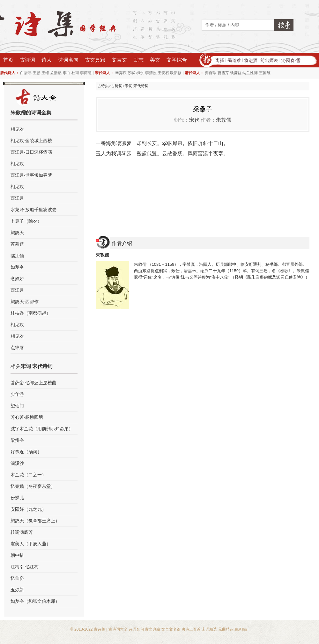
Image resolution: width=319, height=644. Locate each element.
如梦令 (17, 267)
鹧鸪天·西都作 (25, 302)
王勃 (37, 73)
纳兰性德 (250, 73)
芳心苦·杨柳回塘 (27, 417)
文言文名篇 (171, 629)
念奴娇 (17, 279)
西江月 (17, 198)
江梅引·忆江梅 (25, 567)
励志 (138, 60)
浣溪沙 (17, 463)
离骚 (220, 60)
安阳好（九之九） (28, 509)
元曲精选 (226, 629)
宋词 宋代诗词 (137, 86)
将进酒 (251, 60)
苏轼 (131, 73)
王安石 (163, 73)
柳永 (140, 73)
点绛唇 (17, 348)
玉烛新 (17, 590)
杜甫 (75, 73)
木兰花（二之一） (28, 475)
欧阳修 (176, 73)
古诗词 (27, 60)
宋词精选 (209, 629)
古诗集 (103, 86)
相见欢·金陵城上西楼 (31, 141)
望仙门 (17, 406)
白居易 (26, 73)
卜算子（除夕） (26, 221)
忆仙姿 (17, 578)
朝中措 (17, 555)
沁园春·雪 (291, 60)
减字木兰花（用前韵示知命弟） (42, 429)
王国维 (265, 73)
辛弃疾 (121, 73)
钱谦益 (236, 73)
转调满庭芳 (22, 532)
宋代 (194, 120)
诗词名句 (68, 60)
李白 (67, 73)
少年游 (17, 394)
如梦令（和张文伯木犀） (35, 601)
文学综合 (177, 60)
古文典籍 (95, 60)
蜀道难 (234, 60)
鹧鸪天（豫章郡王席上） (35, 521)
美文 (155, 60)
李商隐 (86, 73)
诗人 (47, 60)
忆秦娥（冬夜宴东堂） (33, 486)
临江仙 (17, 256)
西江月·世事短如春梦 (31, 175)
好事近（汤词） (26, 452)
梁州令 (17, 440)
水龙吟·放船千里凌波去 (33, 210)
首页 (8, 60)
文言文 (119, 60)
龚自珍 (211, 73)
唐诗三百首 (191, 629)
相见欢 (17, 129)
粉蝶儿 (17, 498)
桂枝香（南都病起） (31, 313)
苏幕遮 (17, 244)
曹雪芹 (223, 73)
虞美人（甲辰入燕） (31, 544)
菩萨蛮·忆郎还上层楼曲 (33, 383)
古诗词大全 (118, 629)
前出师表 (269, 60)
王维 (45, 73)
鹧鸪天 (17, 233)
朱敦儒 (224, 120)
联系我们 (241, 629)
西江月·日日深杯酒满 (31, 152)
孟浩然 (56, 73)
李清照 (151, 73)
